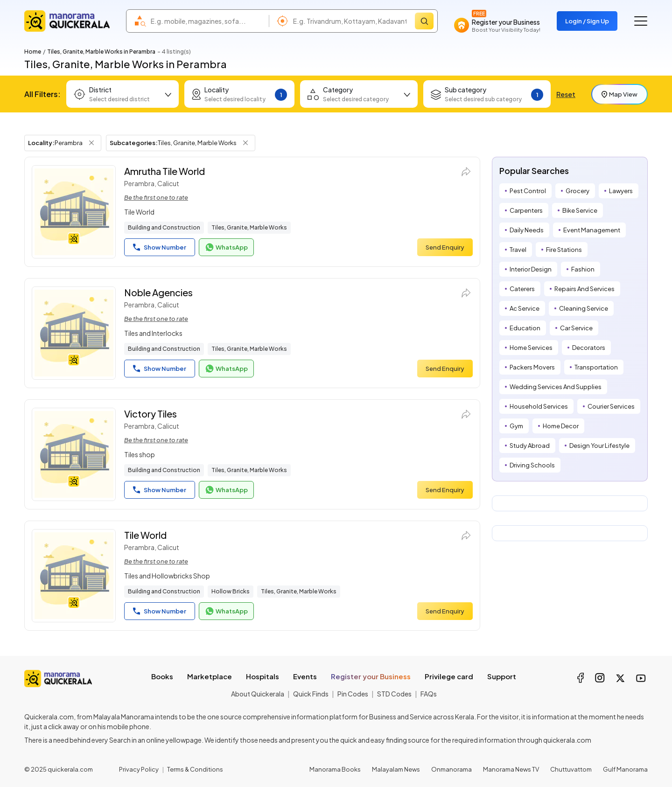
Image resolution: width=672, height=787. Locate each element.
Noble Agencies (158, 292)
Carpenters (526, 210)
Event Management (592, 230)
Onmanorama (451, 769)
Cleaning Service (584, 308)
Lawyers (621, 191)
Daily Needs (527, 230)
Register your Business (371, 676)
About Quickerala (258, 694)
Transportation (596, 367)
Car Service (576, 328)
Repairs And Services (584, 289)
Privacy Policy (139, 769)
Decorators (589, 348)
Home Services (531, 348)
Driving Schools (532, 465)
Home (33, 52)
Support (502, 676)
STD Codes (394, 694)
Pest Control (528, 191)
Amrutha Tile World (164, 171)
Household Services (539, 406)
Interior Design (531, 269)
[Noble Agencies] (74, 333)
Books (162, 676)
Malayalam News (396, 769)
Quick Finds (311, 694)
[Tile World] (74, 576)
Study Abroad (530, 446)
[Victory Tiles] (74, 454)
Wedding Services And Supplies (556, 387)
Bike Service (580, 210)
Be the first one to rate (156, 197)
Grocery (577, 191)
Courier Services (611, 406)
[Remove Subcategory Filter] (245, 143)
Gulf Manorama (625, 769)
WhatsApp (226, 247)
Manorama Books (335, 769)
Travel (518, 250)
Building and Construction (164, 227)
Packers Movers (532, 367)
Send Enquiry (445, 247)
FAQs (429, 694)
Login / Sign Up (587, 21)
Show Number (160, 247)
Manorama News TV (511, 769)
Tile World (145, 535)
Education (525, 328)
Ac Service (525, 308)
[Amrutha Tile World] (74, 212)
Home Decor (561, 426)
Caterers (522, 289)
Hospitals (262, 676)
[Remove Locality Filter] (91, 143)
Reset (566, 94)
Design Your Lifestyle (599, 446)
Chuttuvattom (571, 769)
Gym (516, 426)
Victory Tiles (150, 414)
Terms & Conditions (195, 769)
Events (305, 676)
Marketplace (210, 676)
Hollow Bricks (231, 591)
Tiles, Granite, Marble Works (249, 227)
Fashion (583, 269)
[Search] (424, 21)
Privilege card (449, 676)
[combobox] (207, 21)
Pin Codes (353, 694)
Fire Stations (564, 250)
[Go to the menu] (641, 21)
